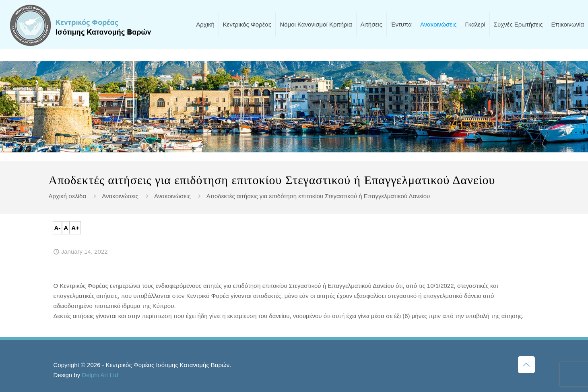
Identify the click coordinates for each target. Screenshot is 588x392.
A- (58, 228)
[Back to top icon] (526, 365)
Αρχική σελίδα (68, 196)
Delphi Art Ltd (100, 375)
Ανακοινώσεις (120, 196)
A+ (75, 228)
